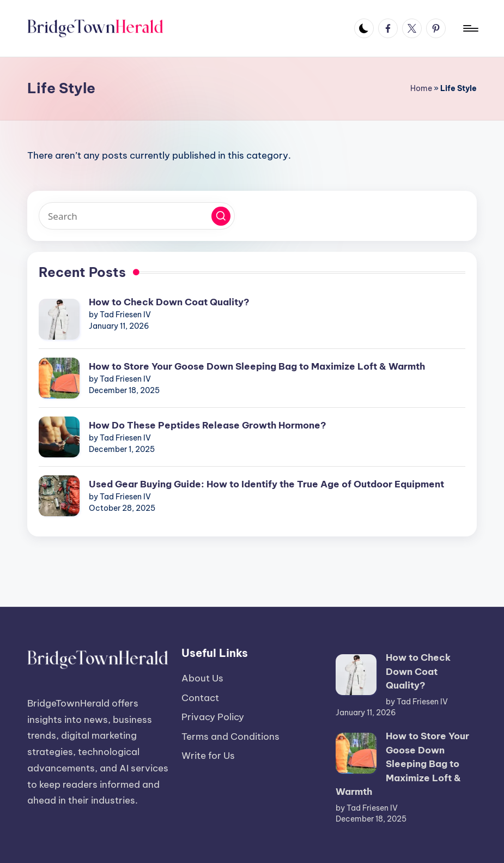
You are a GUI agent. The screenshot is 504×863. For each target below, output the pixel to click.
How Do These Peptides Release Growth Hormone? (208, 425)
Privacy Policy (213, 717)
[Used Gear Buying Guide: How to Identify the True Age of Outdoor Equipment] (59, 496)
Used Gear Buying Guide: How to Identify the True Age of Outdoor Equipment (266, 484)
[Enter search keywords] (137, 216)
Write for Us (208, 756)
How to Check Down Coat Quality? (169, 302)
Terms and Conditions (230, 737)
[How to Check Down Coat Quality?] (59, 319)
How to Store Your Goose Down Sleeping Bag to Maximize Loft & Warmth (257, 366)
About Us (202, 678)
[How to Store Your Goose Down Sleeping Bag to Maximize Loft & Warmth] (59, 378)
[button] (221, 216)
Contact (200, 698)
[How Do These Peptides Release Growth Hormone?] (59, 437)
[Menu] (470, 28)
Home (421, 88)
